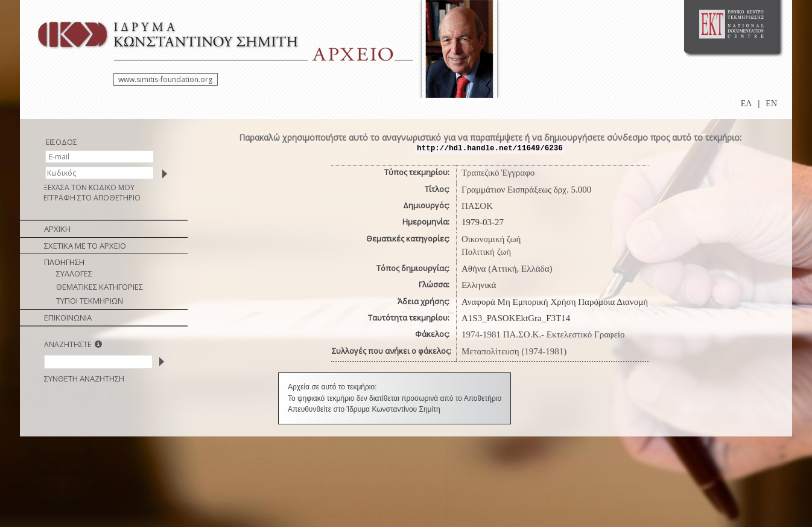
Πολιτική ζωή (486, 252)
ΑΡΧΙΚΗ (57, 229)
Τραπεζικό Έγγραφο (498, 173)
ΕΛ (747, 104)
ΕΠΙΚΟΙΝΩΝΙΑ (68, 318)
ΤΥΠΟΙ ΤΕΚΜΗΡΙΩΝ (90, 301)
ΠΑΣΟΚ (477, 206)
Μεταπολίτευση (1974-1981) (514, 351)
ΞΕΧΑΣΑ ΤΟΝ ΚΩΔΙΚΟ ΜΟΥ (89, 187)
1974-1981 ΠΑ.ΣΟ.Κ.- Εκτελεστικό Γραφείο (543, 334)
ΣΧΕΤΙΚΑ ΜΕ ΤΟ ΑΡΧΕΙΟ (85, 246)
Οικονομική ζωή (491, 239)
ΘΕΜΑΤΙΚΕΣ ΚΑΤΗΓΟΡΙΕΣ (100, 287)
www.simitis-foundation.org (165, 79)
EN (771, 104)
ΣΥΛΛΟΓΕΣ (74, 273)
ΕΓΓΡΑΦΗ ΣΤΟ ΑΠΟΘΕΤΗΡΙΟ (92, 198)
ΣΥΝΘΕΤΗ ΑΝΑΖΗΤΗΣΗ (84, 378)
